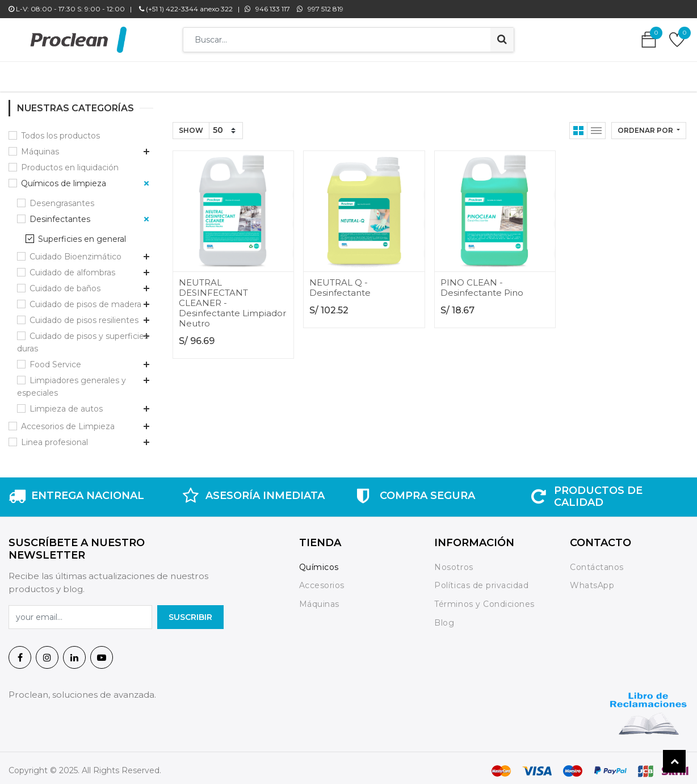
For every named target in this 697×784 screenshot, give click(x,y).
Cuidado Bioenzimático (75, 251)
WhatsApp (592, 580)
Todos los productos (60, 130)
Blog (444, 617)
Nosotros (455, 561)
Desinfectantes (60, 213)
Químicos (319, 561)
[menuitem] (182, 74)
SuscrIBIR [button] (190, 611)
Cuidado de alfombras (72, 267)
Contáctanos (597, 561)
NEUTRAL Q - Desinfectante (340, 282)
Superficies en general (82, 233)
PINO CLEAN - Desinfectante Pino (482, 282)
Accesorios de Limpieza (68, 421)
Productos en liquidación (70, 162)
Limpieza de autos (66, 403)
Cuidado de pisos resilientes (84, 315)
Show (191, 125)
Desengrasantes (62, 198)
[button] (649, 125)
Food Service (55, 359)
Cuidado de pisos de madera (85, 299)
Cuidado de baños (65, 283)
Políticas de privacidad (481, 580)
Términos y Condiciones (484, 598)
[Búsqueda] (502, 40)
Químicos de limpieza (64, 178)
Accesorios (322, 580)
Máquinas (40, 146)
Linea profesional (54, 437)
